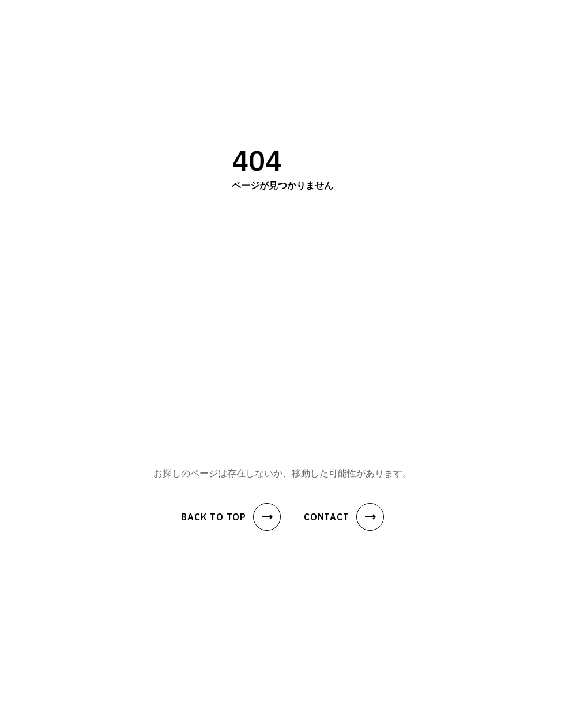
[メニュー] (533, 19)
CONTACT (344, 517)
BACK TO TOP (231, 517)
